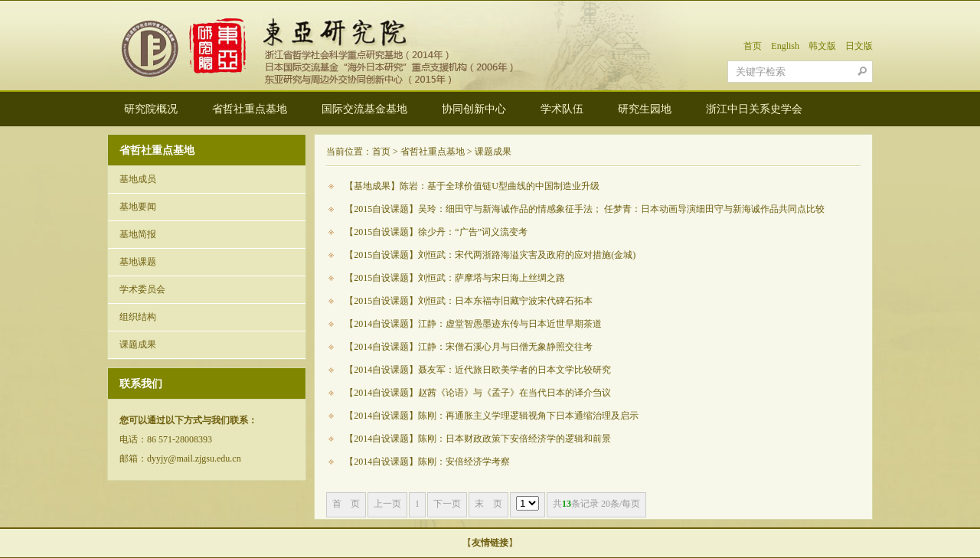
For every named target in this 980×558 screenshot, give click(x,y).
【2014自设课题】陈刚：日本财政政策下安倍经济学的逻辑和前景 (478, 439)
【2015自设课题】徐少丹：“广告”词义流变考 (436, 232)
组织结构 (138, 317)
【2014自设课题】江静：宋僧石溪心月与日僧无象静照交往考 (469, 347)
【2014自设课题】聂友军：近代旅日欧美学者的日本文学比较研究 (478, 370)
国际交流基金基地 (364, 109)
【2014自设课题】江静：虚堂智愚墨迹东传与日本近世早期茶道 (473, 324)
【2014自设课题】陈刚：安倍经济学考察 (427, 462)
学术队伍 (562, 109)
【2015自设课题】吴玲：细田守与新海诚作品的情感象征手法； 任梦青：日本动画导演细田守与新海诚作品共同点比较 (585, 209)
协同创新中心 (474, 109)
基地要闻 (138, 207)
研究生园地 (645, 109)
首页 (753, 46)
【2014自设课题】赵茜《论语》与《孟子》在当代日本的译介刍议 (478, 393)
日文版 (859, 46)
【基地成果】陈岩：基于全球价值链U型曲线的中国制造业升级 (472, 186)
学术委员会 (142, 289)
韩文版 (822, 46)
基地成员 (138, 179)
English (785, 46)
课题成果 (138, 344)
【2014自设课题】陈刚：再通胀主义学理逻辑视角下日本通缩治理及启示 (492, 416)
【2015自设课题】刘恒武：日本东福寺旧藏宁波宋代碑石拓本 (469, 301)
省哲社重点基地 (250, 109)
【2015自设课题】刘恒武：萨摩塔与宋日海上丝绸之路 (455, 278)
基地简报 (138, 234)
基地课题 (138, 262)
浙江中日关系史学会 (754, 109)
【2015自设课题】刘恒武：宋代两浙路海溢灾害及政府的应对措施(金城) (490, 255)
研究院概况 (151, 109)
